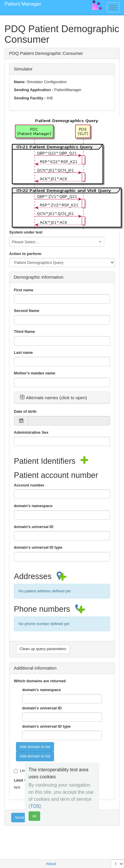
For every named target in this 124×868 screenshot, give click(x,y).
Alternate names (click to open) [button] (53, 398)
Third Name (25, 332)
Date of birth (25, 411)
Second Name (27, 311)
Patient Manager (23, 4)
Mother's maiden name (35, 373)
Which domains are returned (40, 681)
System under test (26, 232)
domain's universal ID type (38, 547)
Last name (23, 352)
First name (24, 290)
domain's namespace (33, 506)
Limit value (24, 780)
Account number (29, 485)
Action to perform (25, 254)
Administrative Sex (31, 432)
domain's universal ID (34, 527)
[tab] (62, 398)
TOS (35, 806)
